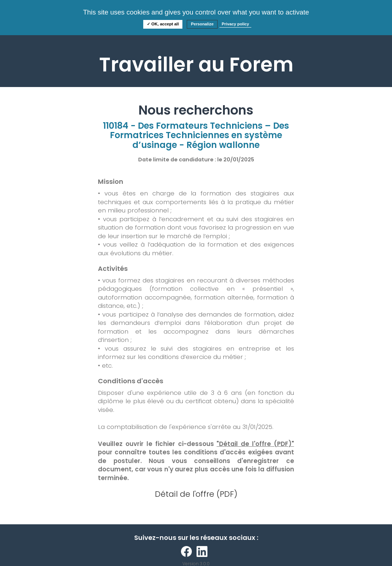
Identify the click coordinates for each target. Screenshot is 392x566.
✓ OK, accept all (163, 24)
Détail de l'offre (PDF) (196, 494)
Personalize (202, 24)
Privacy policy (235, 24)
